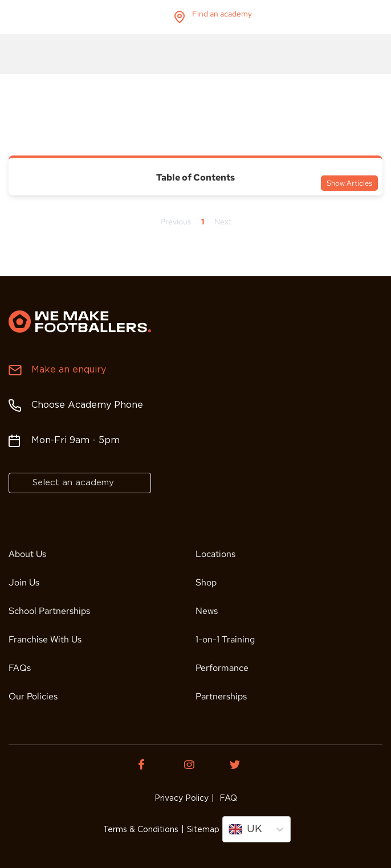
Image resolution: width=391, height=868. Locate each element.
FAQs (20, 668)
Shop (206, 582)
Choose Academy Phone (87, 405)
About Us (27, 554)
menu (373, 17)
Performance (222, 668)
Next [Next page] (223, 222)
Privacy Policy (182, 799)
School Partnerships (49, 611)
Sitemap (203, 830)
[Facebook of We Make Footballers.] (150, 764)
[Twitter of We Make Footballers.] (241, 764)
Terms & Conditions (141, 830)
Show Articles (349, 183)
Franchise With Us (45, 639)
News (207, 611)
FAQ (227, 799)
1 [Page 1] (203, 222)
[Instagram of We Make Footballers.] (195, 764)
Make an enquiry (69, 370)
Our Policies (33, 696)
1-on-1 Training (225, 639)
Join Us (24, 582)
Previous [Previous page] (176, 222)
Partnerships (221, 696)
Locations (215, 554)
